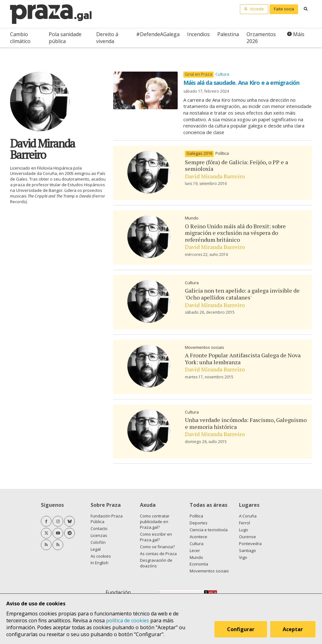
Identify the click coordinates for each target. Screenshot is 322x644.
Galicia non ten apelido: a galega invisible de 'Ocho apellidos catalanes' (242, 294)
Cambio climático (20, 38)
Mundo (192, 218)
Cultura (222, 74)
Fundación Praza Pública (107, 519)
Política (222, 153)
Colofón (98, 542)
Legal (96, 549)
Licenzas (99, 535)
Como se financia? (157, 547)
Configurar (241, 630)
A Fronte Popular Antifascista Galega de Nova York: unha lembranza (243, 359)
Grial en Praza (199, 74)
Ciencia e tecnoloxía (209, 530)
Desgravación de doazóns (156, 563)
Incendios (198, 34)
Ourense (247, 537)
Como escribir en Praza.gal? (156, 537)
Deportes (199, 523)
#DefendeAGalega (158, 34)
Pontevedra (250, 544)
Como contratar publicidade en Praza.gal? (155, 522)
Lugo (244, 530)
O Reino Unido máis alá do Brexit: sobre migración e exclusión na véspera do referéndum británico (235, 233)
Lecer (195, 550)
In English (100, 563)
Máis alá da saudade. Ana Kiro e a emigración (241, 83)
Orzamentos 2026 (261, 38)
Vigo (243, 557)
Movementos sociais (205, 347)
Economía (199, 564)
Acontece (198, 537)
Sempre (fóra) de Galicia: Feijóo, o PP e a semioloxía (236, 165)
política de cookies (128, 620)
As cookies (101, 556)
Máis (299, 34)
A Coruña (248, 516)
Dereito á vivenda (107, 38)
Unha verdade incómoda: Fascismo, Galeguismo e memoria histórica (246, 423)
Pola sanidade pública (65, 38)
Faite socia (284, 9)
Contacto (99, 528)
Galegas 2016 (199, 153)
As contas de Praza (158, 554)
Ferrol (244, 523)
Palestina (228, 34)
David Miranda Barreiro (215, 176)
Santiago (247, 550)
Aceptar (293, 630)
